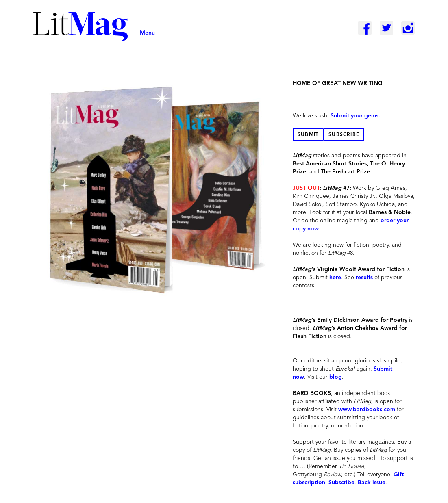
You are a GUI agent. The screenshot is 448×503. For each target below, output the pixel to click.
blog (336, 377)
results (364, 278)
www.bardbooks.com (367, 410)
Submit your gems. (355, 116)
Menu (147, 33)
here (335, 278)
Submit (308, 135)
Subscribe (344, 135)
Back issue (372, 483)
